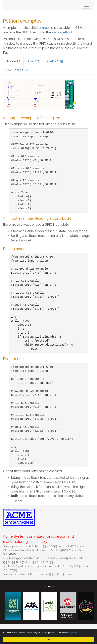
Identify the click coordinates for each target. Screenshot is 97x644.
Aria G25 (33, 61)
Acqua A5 (13, 61)
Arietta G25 (55, 61)
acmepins (46, 28)
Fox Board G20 (17, 70)
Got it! (48, 639)
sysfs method (62, 32)
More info (73, 633)
